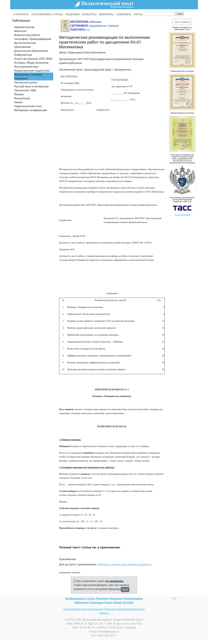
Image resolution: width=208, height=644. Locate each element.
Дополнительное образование (25, 45)
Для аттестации (182, 215)
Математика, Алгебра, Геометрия (28, 76)
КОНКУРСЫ (89, 14)
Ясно (125, 590)
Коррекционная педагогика (32, 71)
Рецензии (102, 599)
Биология (20, 31)
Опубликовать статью (80, 599)
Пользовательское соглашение (83, 609)
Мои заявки (182, 22)
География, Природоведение (33, 39)
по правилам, (115, 581)
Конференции (133, 599)
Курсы (109, 602)
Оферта (104, 613)
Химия (18, 102)
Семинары (96, 602)
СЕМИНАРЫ (124, 14)
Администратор (24, 27)
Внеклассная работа (27, 35)
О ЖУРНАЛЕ (21, 14)
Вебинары (82, 602)
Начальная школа (26, 82)
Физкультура (22, 98)
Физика (19, 94)
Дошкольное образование (31, 51)
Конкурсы (116, 599)
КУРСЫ (138, 14)
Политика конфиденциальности (124, 609)
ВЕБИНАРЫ (106, 14)
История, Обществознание (31, 63)
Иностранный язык (26, 67)
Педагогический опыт (28, 106)
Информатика (23, 55)
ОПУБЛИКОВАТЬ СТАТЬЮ (47, 14)
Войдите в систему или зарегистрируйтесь (124, 564)
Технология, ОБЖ (25, 90)
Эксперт (128, 602)
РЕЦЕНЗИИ (73, 14)
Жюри (118, 602)
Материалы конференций (31, 110)
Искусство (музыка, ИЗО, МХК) (33, 59)
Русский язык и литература (31, 86)
